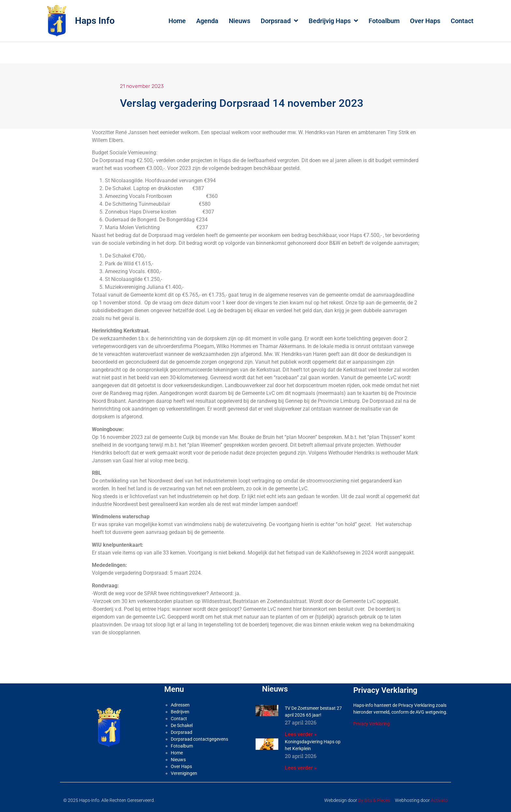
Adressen (180, 705)
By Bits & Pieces (374, 800)
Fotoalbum (384, 21)
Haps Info (95, 21)
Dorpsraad (279, 21)
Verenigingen (184, 773)
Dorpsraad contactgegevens (199, 739)
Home (177, 21)
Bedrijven (180, 712)
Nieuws (240, 21)
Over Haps (425, 21)
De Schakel (182, 725)
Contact (462, 21)
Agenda (207, 21)
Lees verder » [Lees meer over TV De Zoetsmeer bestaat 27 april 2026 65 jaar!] (301, 734)
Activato (439, 800)
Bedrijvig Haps (333, 21)
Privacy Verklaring (372, 724)
